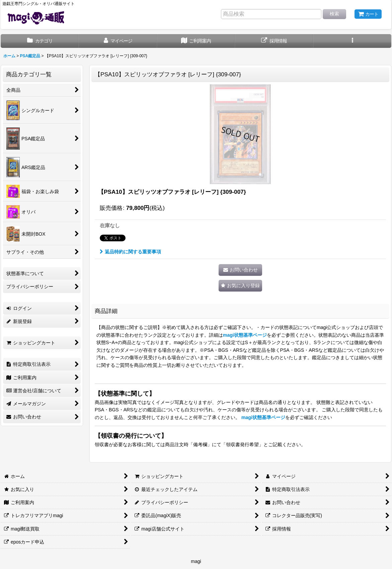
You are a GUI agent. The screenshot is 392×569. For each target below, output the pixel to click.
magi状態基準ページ (245, 335)
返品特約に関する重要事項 (130, 252)
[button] (352, 41)
